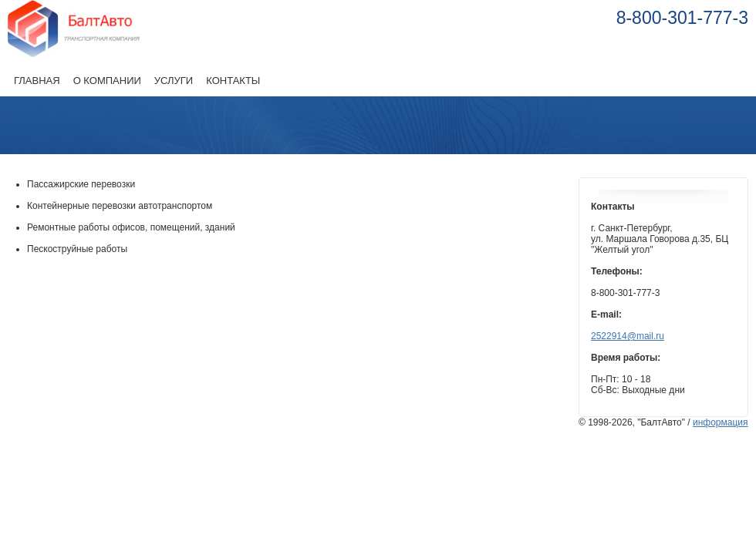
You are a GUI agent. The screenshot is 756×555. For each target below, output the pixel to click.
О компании (107, 81)
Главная (37, 81)
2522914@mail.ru (628, 336)
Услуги (174, 81)
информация (721, 422)
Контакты (233, 81)
